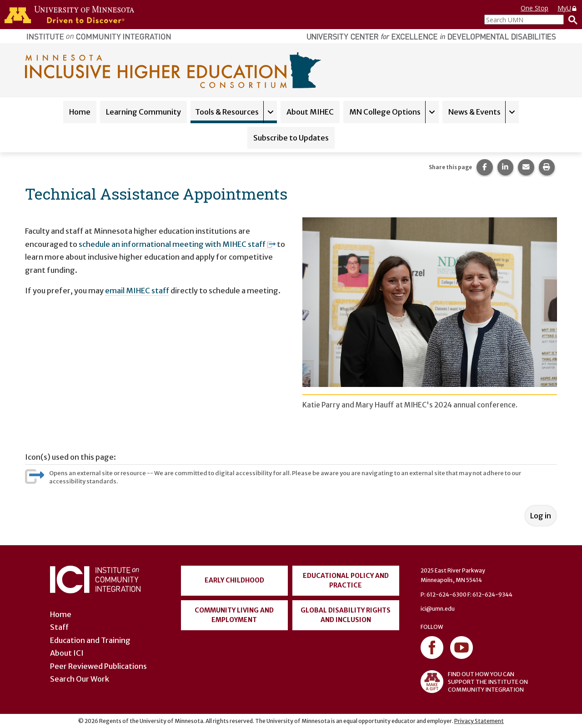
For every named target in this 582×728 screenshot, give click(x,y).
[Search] (571, 20)
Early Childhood (234, 580)
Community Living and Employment (234, 615)
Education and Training (90, 640)
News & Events (474, 112)
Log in (541, 516)
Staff (59, 627)
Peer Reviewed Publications (98, 666)
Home (80, 112)
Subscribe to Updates (291, 138)
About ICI (67, 653)
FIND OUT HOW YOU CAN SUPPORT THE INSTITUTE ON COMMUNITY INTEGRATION (474, 682)
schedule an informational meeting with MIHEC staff (177, 244)
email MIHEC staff (137, 291)
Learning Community (143, 112)
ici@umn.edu (438, 609)
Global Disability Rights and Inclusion (346, 615)
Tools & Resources (227, 112)
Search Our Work (80, 679)
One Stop (534, 8)
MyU (567, 8)
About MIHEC (310, 112)
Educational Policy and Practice (346, 580)
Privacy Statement (479, 721)
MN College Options (385, 112)
